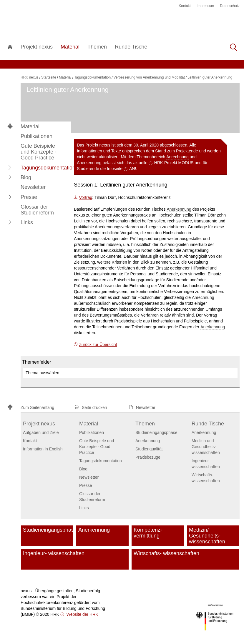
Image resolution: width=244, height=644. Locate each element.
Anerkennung (89, 163)
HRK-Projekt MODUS (174, 163)
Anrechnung (177, 157)
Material (30, 127)
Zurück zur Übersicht (98, 345)
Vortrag (86, 197)
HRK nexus (30, 77)
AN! (133, 169)
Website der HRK (82, 614)
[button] (10, 167)
